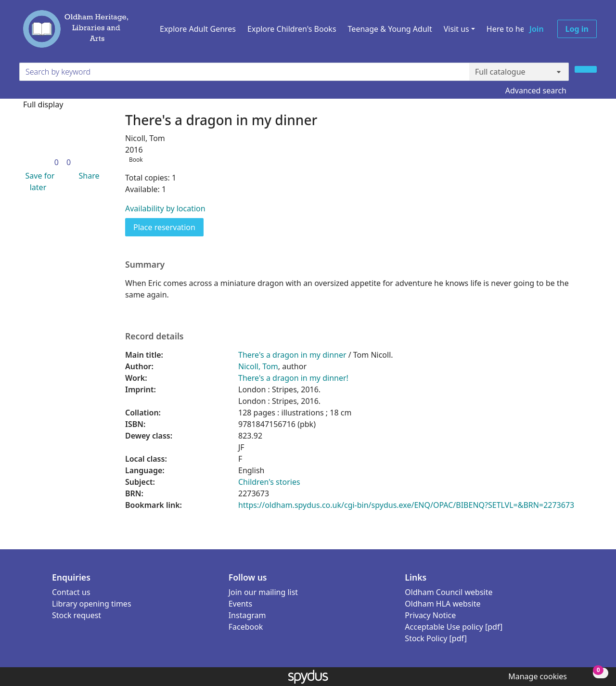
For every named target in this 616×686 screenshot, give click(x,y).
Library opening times (92, 604)
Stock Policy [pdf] (436, 638)
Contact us (71, 592)
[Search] (586, 69)
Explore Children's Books (292, 29)
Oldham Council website (449, 592)
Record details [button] (154, 336)
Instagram (247, 615)
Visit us (456, 29)
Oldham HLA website (443, 604)
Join (537, 29)
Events (240, 604)
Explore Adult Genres (198, 29)
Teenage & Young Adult (390, 29)
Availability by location (165, 208)
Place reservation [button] (168, 227)
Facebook (246, 627)
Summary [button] (145, 265)
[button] (38, 181)
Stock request (77, 615)
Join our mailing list (263, 592)
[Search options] (519, 72)
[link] (57, 162)
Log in (577, 29)
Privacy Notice (430, 615)
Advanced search (536, 91)
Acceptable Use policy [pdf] (454, 627)
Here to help (509, 29)
